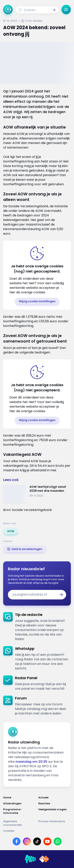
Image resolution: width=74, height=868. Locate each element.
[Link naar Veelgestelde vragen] (55, 811)
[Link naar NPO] (44, 859)
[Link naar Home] (20, 798)
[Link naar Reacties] (55, 804)
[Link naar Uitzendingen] (20, 804)
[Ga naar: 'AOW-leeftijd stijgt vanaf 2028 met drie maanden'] (37, 494)
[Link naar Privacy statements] (55, 823)
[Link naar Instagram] (27, 841)
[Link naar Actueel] (55, 798)
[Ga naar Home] (8, 10)
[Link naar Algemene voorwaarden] (20, 823)
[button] (54, 10)
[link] (11, 531)
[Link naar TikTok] (37, 841)
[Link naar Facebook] (17, 841)
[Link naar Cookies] (37, 831)
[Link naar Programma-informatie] (20, 811)
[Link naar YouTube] (47, 841)
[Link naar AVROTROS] (30, 859)
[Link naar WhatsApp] (58, 841)
